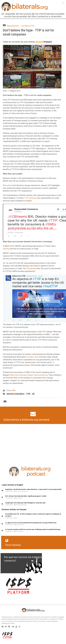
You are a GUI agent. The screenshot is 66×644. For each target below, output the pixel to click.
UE (33, 394)
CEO (14, 390)
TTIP (28, 394)
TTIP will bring (30, 198)
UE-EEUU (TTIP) (28, 26)
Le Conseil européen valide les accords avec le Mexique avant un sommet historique (33, 529)
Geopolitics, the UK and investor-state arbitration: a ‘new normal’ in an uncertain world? (33, 489)
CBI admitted (31, 269)
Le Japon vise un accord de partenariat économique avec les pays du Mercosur (31, 523)
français (48, 42)
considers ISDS (32, 357)
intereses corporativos (16, 394)
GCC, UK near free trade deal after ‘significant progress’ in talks (26, 496)
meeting (6, 249)
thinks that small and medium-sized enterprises (29, 375)
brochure (8, 185)
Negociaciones (13, 26)
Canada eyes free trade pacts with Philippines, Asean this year (25, 503)
